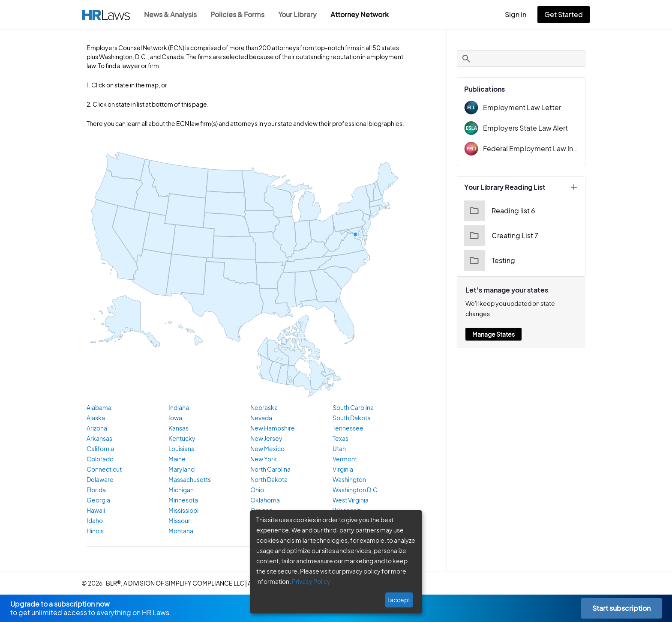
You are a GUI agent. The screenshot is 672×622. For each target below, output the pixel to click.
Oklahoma (264, 500)
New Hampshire (272, 428)
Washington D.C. (355, 490)
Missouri (180, 521)
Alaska (96, 418)
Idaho (94, 521)
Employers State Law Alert (523, 128)
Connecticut (102, 469)
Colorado (99, 459)
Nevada (261, 418)
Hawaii (96, 511)
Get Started (565, 14)
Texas (340, 439)
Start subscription (621, 608)
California (99, 449)
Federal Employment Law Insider (531, 148)
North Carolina (270, 469)
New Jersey (266, 439)
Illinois (95, 531)
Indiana (178, 408)
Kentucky (181, 439)
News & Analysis (171, 14)
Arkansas (99, 439)
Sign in (519, 14)
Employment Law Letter (519, 107)
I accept (400, 600)
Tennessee (347, 428)
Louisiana (181, 449)
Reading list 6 (499, 211)
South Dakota (351, 418)
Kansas (178, 428)
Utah (339, 449)
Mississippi (183, 511)
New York (263, 459)
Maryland (181, 469)
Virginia (342, 469)
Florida (96, 490)
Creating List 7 (500, 236)
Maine (177, 459)
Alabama (98, 408)
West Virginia (350, 500)
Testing (489, 260)
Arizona (97, 428)
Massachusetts (188, 480)
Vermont (344, 459)
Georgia (97, 500)
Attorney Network (364, 14)
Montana (180, 531)
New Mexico (267, 449)
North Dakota (268, 480)
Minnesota (182, 500)
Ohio (257, 490)
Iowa (175, 418)
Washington (348, 480)
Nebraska (263, 408)
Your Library (302, 14)
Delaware (99, 480)
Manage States (493, 324)
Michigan (180, 490)
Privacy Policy (308, 581)
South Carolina (352, 408)
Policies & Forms (240, 14)
